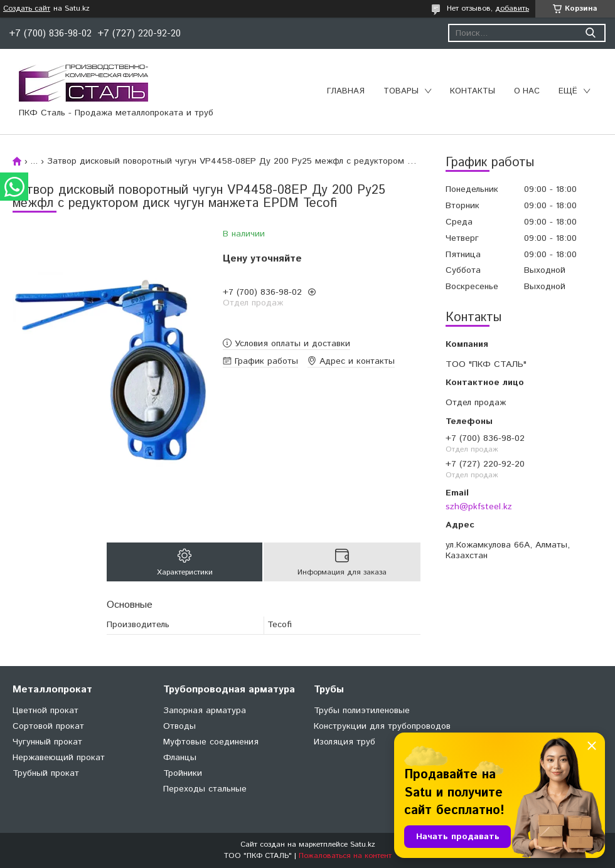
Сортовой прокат (48, 726)
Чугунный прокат (47, 742)
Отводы (179, 726)
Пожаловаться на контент (345, 856)
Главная (346, 91)
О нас (527, 91)
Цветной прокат (45, 711)
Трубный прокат (46, 773)
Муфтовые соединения (211, 742)
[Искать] (590, 33)
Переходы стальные (205, 789)
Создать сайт (27, 9)
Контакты (473, 91)
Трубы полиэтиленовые (362, 711)
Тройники (183, 773)
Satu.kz (363, 844)
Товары (401, 91)
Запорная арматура (205, 711)
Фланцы (180, 758)
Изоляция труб (345, 742)
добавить (512, 8)
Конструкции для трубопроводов (382, 726)
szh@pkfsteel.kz (479, 507)
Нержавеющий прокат (59, 758)
